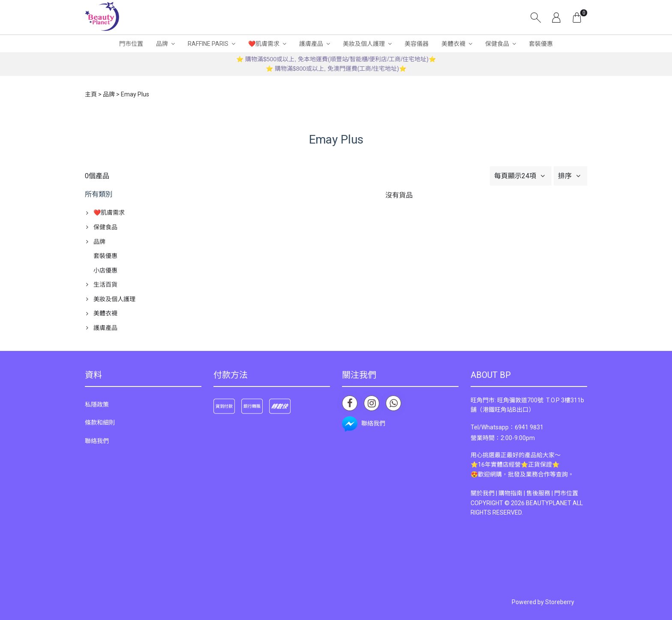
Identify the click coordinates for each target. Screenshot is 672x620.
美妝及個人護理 (364, 44)
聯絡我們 (97, 441)
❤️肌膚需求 (264, 44)
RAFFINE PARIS (208, 44)
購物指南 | (512, 493)
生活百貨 (105, 285)
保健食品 (497, 44)
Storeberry (560, 602)
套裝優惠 (541, 44)
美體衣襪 (453, 44)
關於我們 (483, 493)
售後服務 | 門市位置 (552, 493)
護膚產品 (311, 44)
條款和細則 (100, 422)
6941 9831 (529, 427)
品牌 (162, 44)
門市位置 (131, 44)
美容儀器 (417, 44)
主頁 (91, 94)
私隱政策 (97, 404)
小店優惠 (105, 270)
